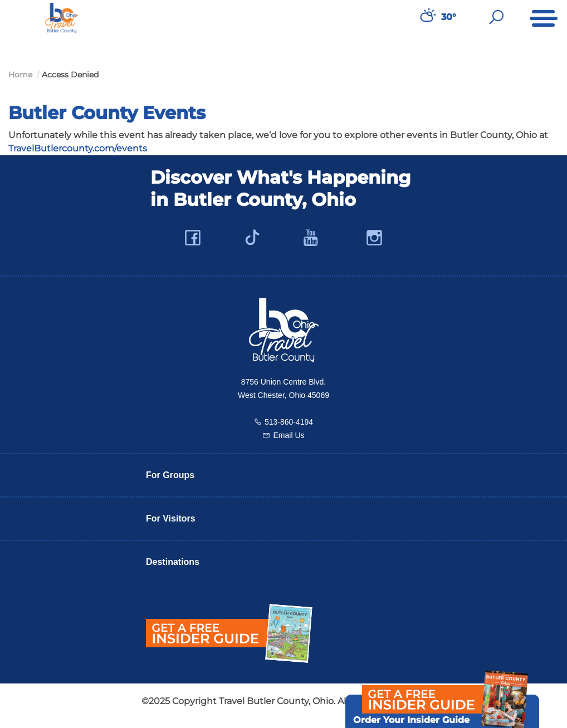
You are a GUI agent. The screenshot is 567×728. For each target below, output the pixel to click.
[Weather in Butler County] (427, 17)
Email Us (289, 435)
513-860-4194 (289, 422)
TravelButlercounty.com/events (78, 148)
